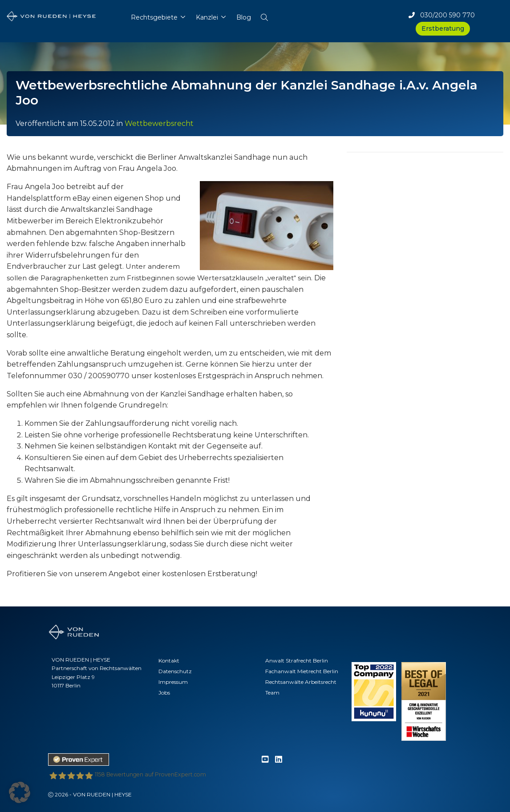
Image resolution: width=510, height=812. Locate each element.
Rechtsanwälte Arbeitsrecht (301, 682)
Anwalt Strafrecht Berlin (297, 661)
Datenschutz (175, 671)
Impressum (173, 682)
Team (272, 693)
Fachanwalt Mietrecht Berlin (302, 671)
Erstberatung (443, 28)
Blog (244, 17)
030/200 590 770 (442, 15)
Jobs (164, 693)
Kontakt (169, 661)
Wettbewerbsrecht (159, 123)
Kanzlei (207, 17)
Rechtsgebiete (154, 17)
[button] (265, 15)
